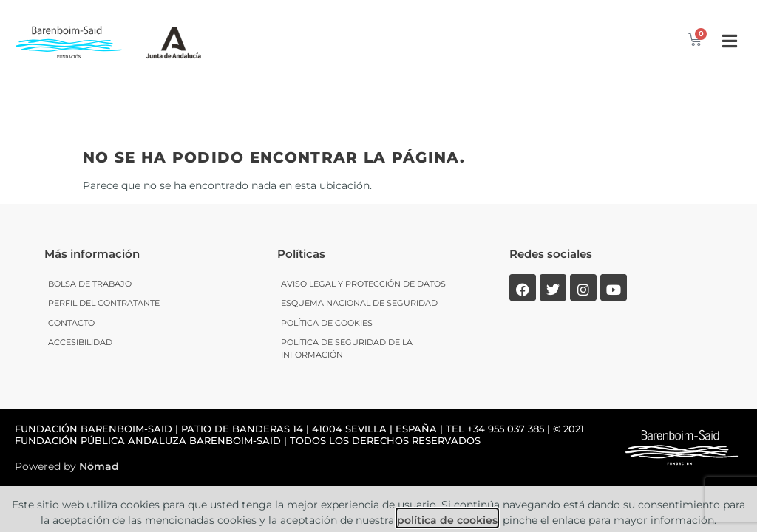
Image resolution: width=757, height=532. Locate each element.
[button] (729, 41)
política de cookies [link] (447, 459)
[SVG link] (174, 41)
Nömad (99, 404)
